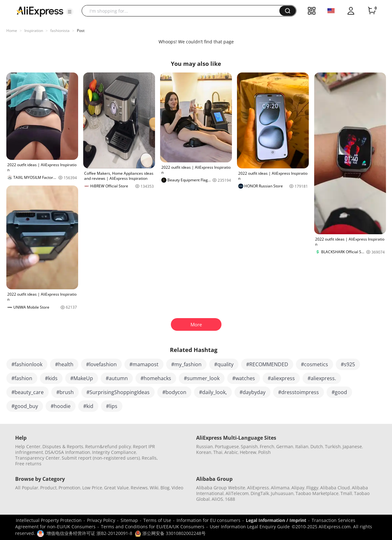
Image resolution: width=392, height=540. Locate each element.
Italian (302, 446)
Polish (264, 452)
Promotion (69, 488)
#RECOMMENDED (267, 364)
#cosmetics (314, 364)
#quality (224, 364)
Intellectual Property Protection (49, 520)
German (285, 446)
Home (12, 31)
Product (48, 488)
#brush (65, 392)
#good (339, 392)
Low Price (92, 488)
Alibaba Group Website (221, 488)
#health (64, 364)
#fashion (22, 378)
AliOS (217, 499)
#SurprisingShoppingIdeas (118, 392)
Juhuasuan (282, 493)
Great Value (116, 488)
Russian (205, 446)
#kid (88, 406)
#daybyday (252, 392)
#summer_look (202, 378)
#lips (112, 406)
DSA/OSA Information (68, 452)
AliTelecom (237, 493)
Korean (204, 452)
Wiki (154, 488)
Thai (218, 452)
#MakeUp (82, 378)
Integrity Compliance (114, 452)
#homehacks (156, 378)
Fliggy (312, 488)
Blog (165, 488)
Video (177, 488)
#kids (51, 378)
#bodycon (174, 392)
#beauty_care (28, 392)
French (267, 446)
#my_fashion (186, 364)
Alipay (298, 488)
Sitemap (129, 520)
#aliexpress (281, 378)
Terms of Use (157, 520)
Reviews (139, 488)
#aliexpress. (322, 378)
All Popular (27, 488)
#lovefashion (101, 364)
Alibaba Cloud (335, 488)
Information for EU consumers (208, 520)
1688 (230, 499)
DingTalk (260, 493)
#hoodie (61, 406)
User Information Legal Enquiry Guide (250, 527)
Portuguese (227, 446)
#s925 (348, 364)
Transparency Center (37, 458)
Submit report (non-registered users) (101, 458)
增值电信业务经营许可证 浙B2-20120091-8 (89, 533)
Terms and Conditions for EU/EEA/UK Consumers (153, 527)
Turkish (333, 446)
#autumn (117, 378)
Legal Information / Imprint (276, 520)
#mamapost (144, 364)
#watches (244, 378)
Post (81, 31)
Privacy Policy (101, 520)
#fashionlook (27, 364)
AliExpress (258, 488)
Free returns (28, 464)
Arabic (231, 452)
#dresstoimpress (299, 392)
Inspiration (34, 31)
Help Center (28, 446)
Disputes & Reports (63, 446)
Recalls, (150, 458)
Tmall (346, 493)
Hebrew (248, 452)
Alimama (280, 488)
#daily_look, (213, 392)
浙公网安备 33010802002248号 (170, 533)
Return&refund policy (108, 446)
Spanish (249, 446)
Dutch (317, 446)
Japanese (352, 446)
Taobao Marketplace (317, 493)
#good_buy (25, 406)
